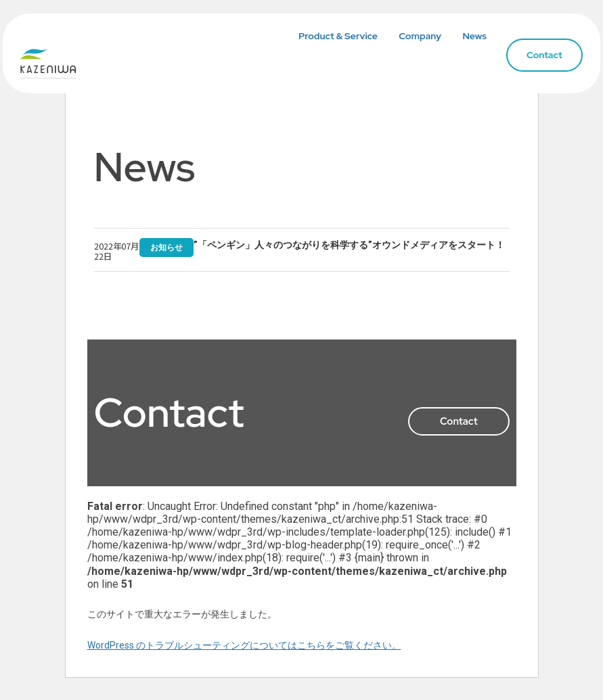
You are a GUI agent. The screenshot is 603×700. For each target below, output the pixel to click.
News (465, 38)
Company (410, 38)
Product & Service (329, 38)
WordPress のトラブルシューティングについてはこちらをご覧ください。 (244, 646)
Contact (534, 57)
